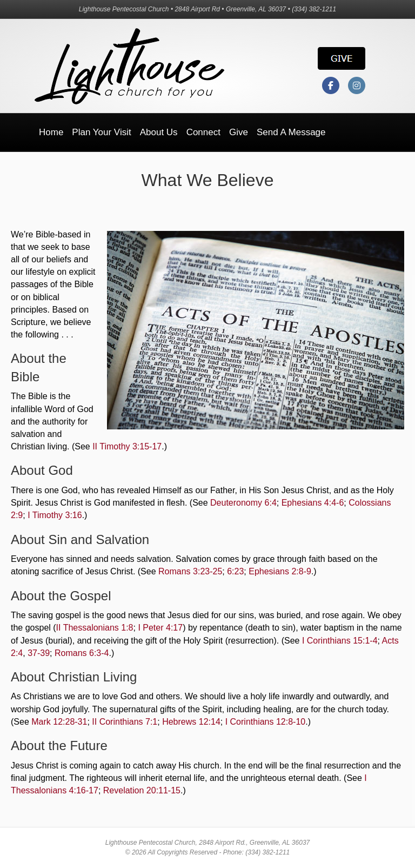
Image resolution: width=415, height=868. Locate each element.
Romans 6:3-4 (82, 653)
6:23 (235, 571)
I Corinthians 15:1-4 (340, 641)
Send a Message (291, 132)
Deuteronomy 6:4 (243, 503)
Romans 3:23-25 (190, 571)
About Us (159, 132)
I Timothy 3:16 (55, 515)
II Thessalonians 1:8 (95, 628)
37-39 (39, 653)
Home (51, 132)
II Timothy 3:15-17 (127, 446)
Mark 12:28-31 (59, 722)
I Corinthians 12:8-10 (266, 722)
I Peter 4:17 (160, 628)
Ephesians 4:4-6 (313, 503)
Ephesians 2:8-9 (280, 571)
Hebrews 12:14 (191, 722)
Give (239, 132)
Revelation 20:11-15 (142, 790)
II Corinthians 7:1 (125, 722)
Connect (203, 132)
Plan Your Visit (101, 132)
